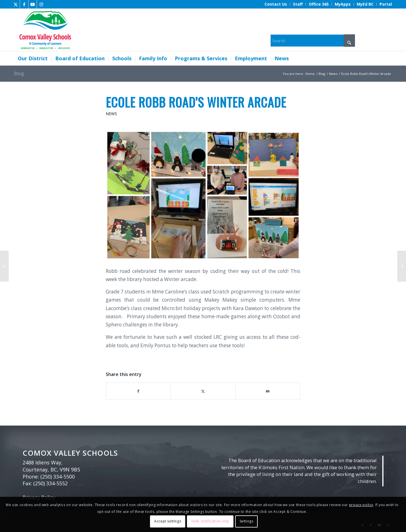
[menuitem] (276, 4)
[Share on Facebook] (138, 391)
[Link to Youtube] (33, 4)
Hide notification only (210, 521)
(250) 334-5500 (58, 477)
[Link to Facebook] (24, 4)
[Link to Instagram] (41, 4)
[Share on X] (203, 391)
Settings (247, 521)
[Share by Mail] (268, 391)
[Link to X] (16, 4)
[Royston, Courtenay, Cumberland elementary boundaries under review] (402, 266)
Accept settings (168, 521)
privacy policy (361, 505)
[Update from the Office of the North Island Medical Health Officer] (4, 266)
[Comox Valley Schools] (44, 30)
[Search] (313, 41)
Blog (19, 74)
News (111, 114)
